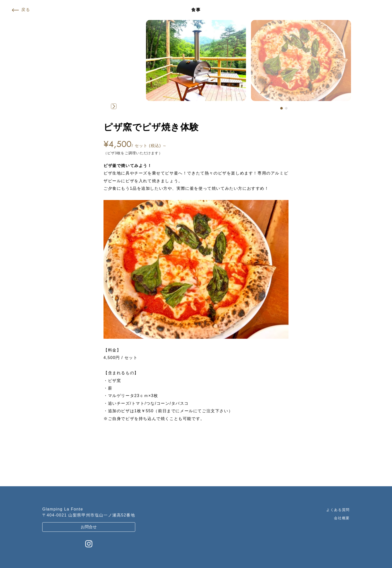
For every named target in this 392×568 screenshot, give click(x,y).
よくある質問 (338, 510)
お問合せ (89, 527)
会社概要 (342, 518)
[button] (281, 108)
